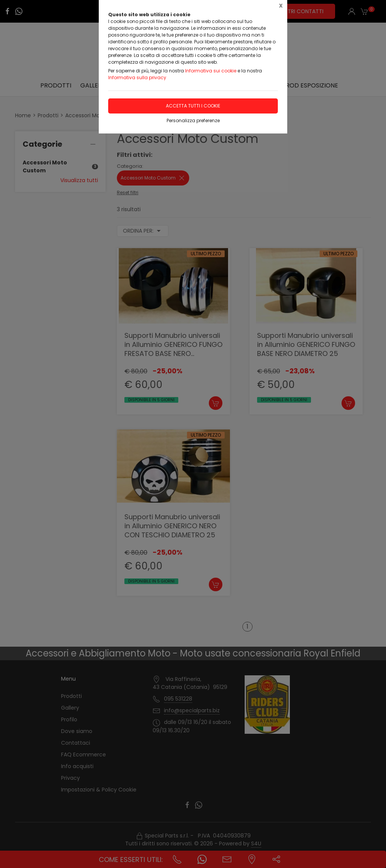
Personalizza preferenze (193, 120)
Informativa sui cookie (211, 71)
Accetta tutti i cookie (193, 106)
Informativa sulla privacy (137, 77)
